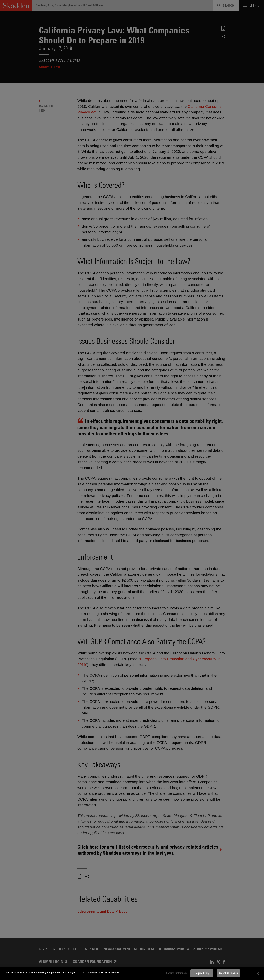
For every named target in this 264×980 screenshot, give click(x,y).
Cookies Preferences (177, 973)
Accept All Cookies (228, 973)
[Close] (258, 974)
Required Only (202, 973)
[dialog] (132, 974)
